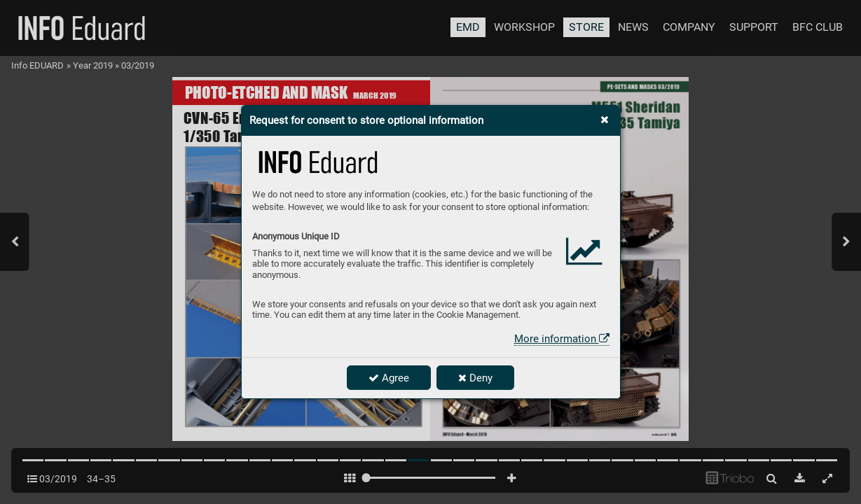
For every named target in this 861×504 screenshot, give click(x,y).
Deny (475, 378)
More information (562, 339)
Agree (389, 378)
